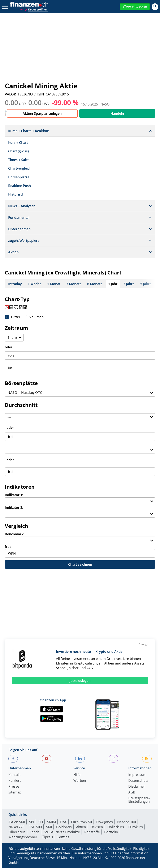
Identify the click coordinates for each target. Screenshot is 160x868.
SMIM (51, 822)
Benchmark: (14, 534)
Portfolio (111, 832)
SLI (41, 822)
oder (9, 347)
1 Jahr (113, 284)
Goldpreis (64, 827)
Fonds (35, 832)
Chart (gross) (18, 151)
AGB (132, 793)
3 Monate (74, 284)
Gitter (16, 317)
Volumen (36, 317)
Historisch (16, 194)
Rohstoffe (92, 832)
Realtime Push (20, 186)
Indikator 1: (14, 495)
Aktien (81, 827)
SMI (49, 827)
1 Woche (34, 284)
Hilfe (77, 775)
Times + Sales (19, 160)
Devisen (97, 827)
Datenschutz (138, 781)
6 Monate (95, 284)
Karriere (15, 781)
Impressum (137, 775)
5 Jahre (146, 284)
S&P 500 (35, 827)
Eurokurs (136, 827)
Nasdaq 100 (127, 822)
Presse (14, 787)
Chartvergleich (20, 168)
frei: (8, 547)
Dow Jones (105, 822)
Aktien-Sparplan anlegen (42, 113)
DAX (63, 822)
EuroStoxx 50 (81, 822)
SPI (32, 822)
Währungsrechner (23, 837)
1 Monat (54, 284)
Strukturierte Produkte (62, 832)
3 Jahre (129, 284)
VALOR (10, 94)
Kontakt (15, 775)
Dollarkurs (116, 827)
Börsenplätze (19, 177)
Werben (80, 781)
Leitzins (63, 837)
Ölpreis (47, 837)
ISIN (41, 94)
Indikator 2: (14, 507)
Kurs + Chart (18, 143)
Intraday (15, 284)
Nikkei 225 (16, 827)
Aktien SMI (17, 822)
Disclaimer (137, 787)
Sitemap (15, 793)
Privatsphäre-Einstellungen (139, 800)
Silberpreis (17, 832)
